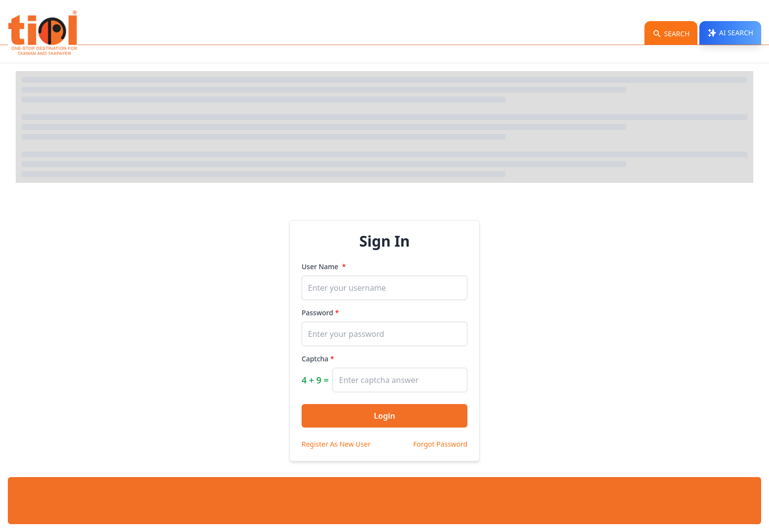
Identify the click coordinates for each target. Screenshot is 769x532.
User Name (321, 266)
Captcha (315, 359)
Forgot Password (440, 444)
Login (384, 416)
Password (317, 313)
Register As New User (336, 444)
